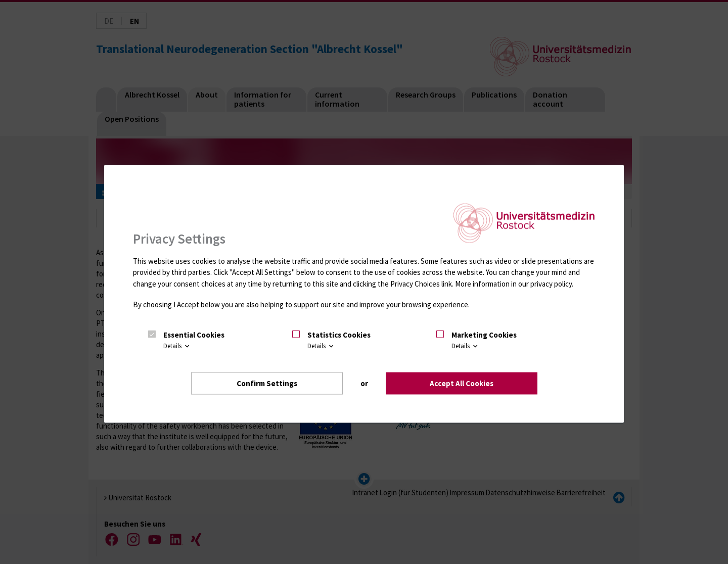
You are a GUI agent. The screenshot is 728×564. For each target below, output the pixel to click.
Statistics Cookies (339, 335)
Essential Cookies (194, 335)
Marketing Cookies (484, 335)
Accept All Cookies (462, 383)
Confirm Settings (267, 383)
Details (177, 346)
